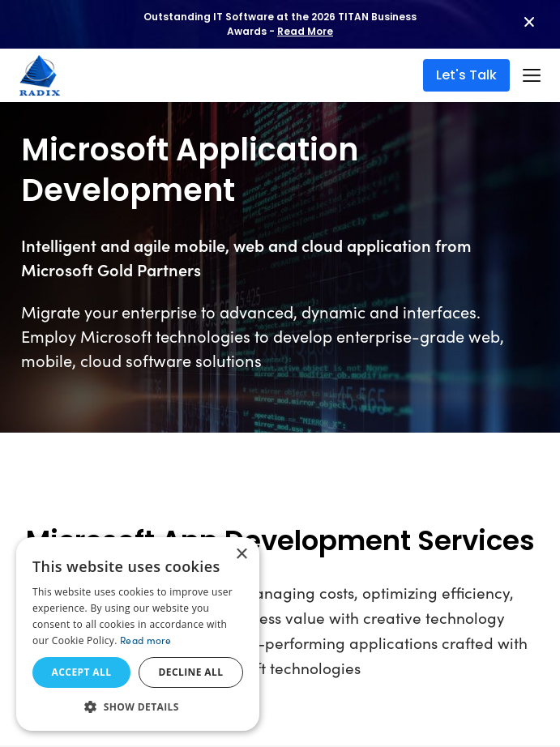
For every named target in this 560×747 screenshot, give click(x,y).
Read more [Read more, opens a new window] (146, 640)
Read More (305, 31)
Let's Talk (466, 75)
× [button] (241, 555)
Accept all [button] (82, 672)
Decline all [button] (191, 672)
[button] (138, 706)
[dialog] (138, 634)
